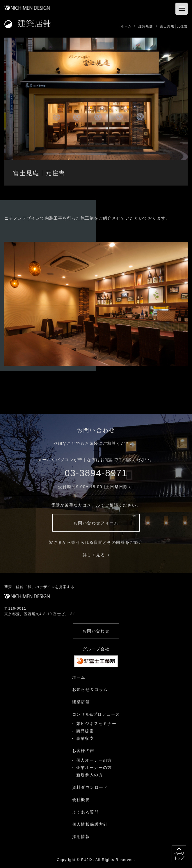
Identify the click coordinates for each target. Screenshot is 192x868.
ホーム (79, 677)
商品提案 (85, 731)
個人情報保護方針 (90, 824)
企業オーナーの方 (94, 768)
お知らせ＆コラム (90, 689)
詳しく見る (96, 555)
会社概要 (81, 800)
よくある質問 (86, 812)
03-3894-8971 (96, 473)
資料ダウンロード (90, 787)
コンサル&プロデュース (96, 714)
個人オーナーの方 (94, 760)
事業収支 (85, 738)
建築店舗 (81, 702)
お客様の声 (83, 751)
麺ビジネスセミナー (96, 724)
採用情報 (81, 837)
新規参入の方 (90, 775)
